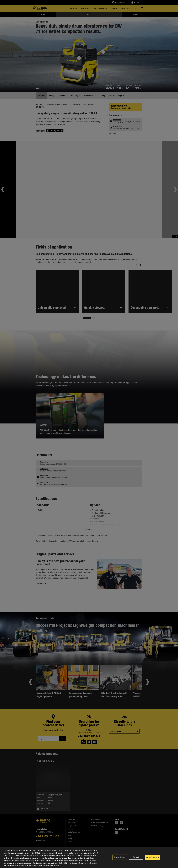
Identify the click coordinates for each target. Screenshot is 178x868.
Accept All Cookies (153, 858)
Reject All (136, 858)
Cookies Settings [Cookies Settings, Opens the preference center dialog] (120, 858)
